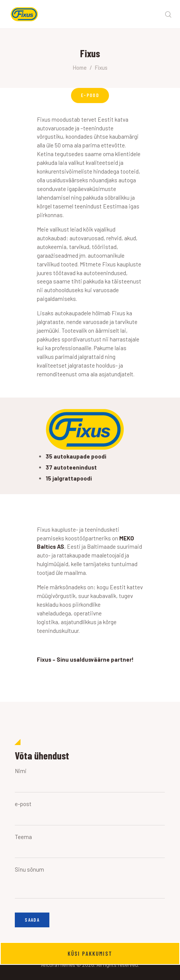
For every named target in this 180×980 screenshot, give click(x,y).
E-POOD (90, 95)
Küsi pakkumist (90, 953)
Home (80, 67)
